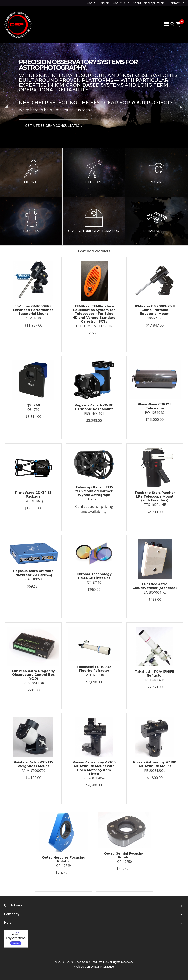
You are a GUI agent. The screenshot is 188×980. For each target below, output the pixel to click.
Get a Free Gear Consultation (54, 125)
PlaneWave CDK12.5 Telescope (155, 406)
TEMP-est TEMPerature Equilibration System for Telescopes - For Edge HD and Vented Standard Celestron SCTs (94, 314)
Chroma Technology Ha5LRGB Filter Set (94, 576)
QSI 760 (33, 405)
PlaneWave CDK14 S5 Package (33, 495)
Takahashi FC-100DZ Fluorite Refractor (94, 669)
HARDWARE (157, 221)
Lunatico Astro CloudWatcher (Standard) (155, 586)
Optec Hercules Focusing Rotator (64, 859)
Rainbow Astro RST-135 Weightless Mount (33, 764)
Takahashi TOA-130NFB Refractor (155, 673)
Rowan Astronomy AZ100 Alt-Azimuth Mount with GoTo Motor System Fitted (94, 768)
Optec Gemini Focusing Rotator (124, 855)
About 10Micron (98, 3)
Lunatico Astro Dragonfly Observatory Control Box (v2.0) (33, 675)
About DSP (121, 3)
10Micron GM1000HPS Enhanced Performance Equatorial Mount (33, 310)
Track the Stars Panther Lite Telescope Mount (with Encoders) (155, 497)
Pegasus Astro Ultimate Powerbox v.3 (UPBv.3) (33, 573)
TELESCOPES (94, 172)
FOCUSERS (31, 221)
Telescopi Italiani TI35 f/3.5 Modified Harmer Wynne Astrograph (94, 491)
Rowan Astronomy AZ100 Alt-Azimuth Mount (155, 764)
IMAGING (157, 172)
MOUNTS (31, 172)
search (173, 24)
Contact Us (176, 3)
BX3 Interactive (104, 967)
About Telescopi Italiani (149, 3)
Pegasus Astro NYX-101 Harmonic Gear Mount (94, 407)
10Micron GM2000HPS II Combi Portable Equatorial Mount (155, 310)
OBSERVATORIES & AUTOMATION (94, 221)
